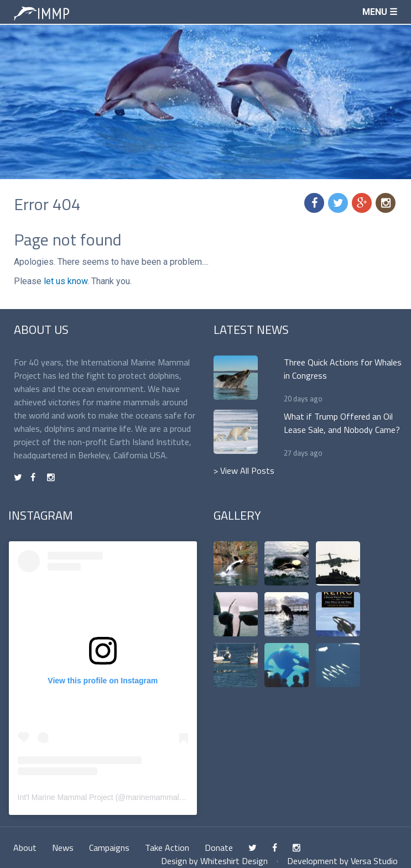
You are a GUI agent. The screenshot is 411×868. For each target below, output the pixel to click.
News (63, 848)
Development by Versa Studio (342, 861)
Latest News (251, 330)
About (25, 848)
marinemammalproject (164, 797)
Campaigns (109, 848)
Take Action (167, 848)
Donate (219, 848)
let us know (66, 281)
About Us (41, 330)
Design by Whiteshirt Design (214, 861)
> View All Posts (244, 470)
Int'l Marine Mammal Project (66, 797)
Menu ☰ (380, 12)
